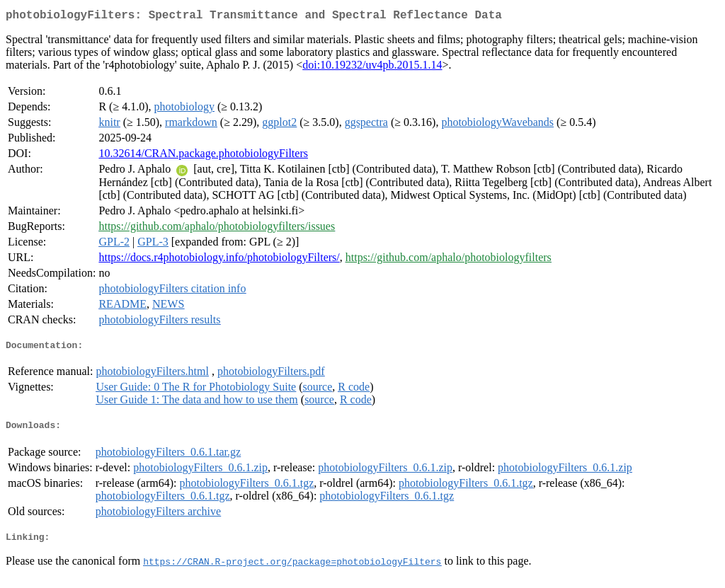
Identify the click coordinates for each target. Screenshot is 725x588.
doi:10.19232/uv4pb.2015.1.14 (372, 68)
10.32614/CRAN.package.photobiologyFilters (203, 156)
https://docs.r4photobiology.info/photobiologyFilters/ (219, 260)
